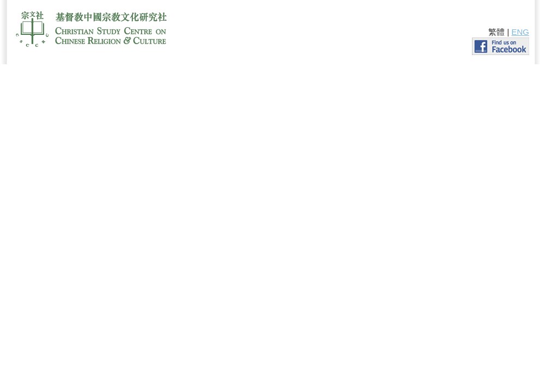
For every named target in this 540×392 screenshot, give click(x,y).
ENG (520, 32)
